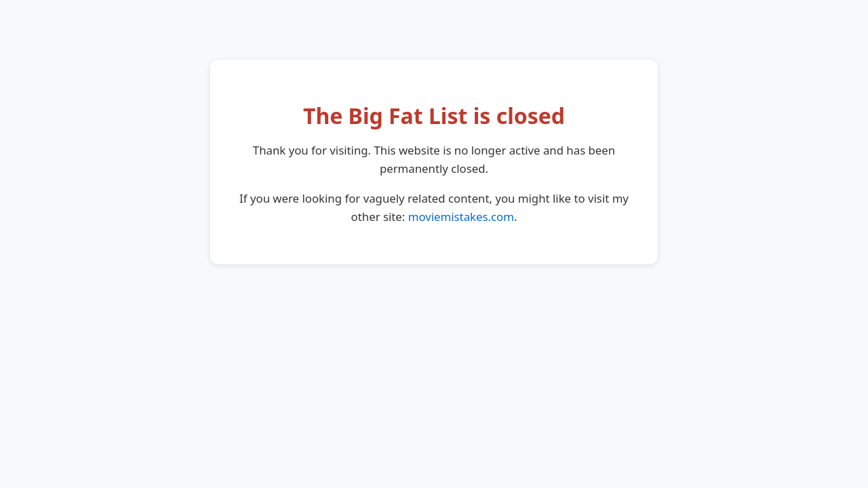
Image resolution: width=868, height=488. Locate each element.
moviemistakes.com (461, 217)
